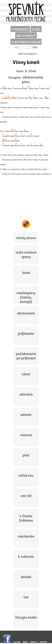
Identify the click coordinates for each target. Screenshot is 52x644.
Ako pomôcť (26, 36)
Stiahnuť (34, 642)
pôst (26, 82)
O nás (36, 29)
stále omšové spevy (26, 255)
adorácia (26, 394)
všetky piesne (26, 238)
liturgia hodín (26, 617)
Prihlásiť (43, 642)
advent (26, 415)
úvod (26, 273)
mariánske (26, 536)
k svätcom (26, 557)
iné (26, 597)
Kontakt (17, 642)
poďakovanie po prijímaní (26, 356)
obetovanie (33, 77)
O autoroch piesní (26, 42)
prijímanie (26, 334)
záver (26, 374)
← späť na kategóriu (26, 54)
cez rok (26, 496)
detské (26, 577)
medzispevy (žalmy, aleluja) (26, 297)
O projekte (20, 29)
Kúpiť (25, 642)
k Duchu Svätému (26, 518)
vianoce (26, 435)
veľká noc (26, 475)
